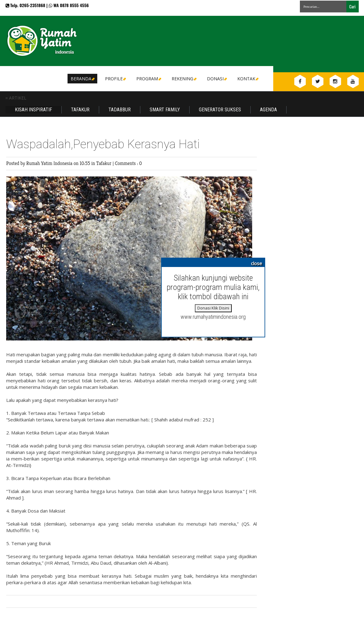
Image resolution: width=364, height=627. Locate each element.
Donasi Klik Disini (213, 308)
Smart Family (165, 110)
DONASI (216, 79)
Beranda (82, 79)
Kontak (247, 79)
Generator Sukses (220, 110)
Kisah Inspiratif (33, 110)
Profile (115, 79)
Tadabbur (120, 110)
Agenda (268, 110)
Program (148, 79)
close (257, 263)
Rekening (184, 79)
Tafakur (80, 110)
